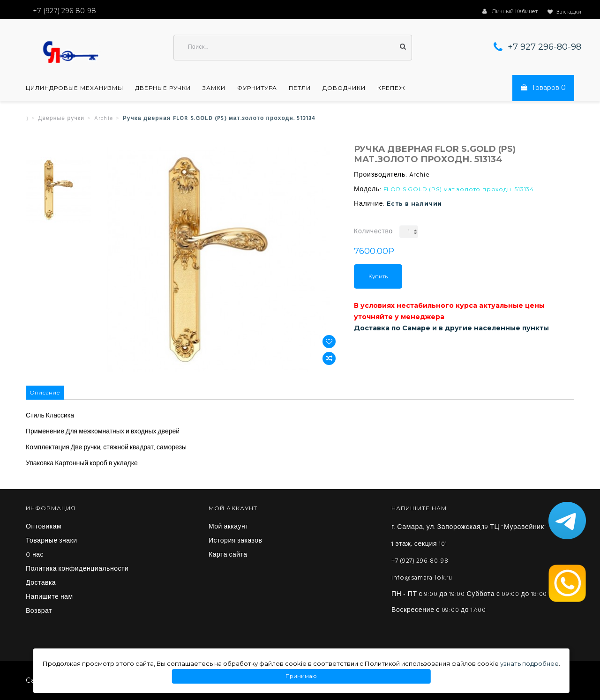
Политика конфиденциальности (77, 569)
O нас (35, 555)
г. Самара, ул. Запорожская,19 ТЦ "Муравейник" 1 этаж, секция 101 (469, 536)
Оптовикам (44, 527)
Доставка (41, 583)
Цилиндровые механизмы (75, 88)
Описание (45, 392)
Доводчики (344, 88)
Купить (378, 276)
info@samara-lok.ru (422, 578)
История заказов (236, 541)
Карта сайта (228, 555)
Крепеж (391, 88)
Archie (104, 119)
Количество (373, 232)
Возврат (39, 611)
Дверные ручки (163, 88)
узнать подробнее (529, 663)
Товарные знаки (52, 541)
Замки (214, 88)
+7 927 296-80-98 (544, 47)
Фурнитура (257, 88)
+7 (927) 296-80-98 (420, 561)
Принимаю (301, 676)
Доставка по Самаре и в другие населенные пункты (451, 328)
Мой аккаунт (229, 527)
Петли (300, 88)
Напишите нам (49, 597)
